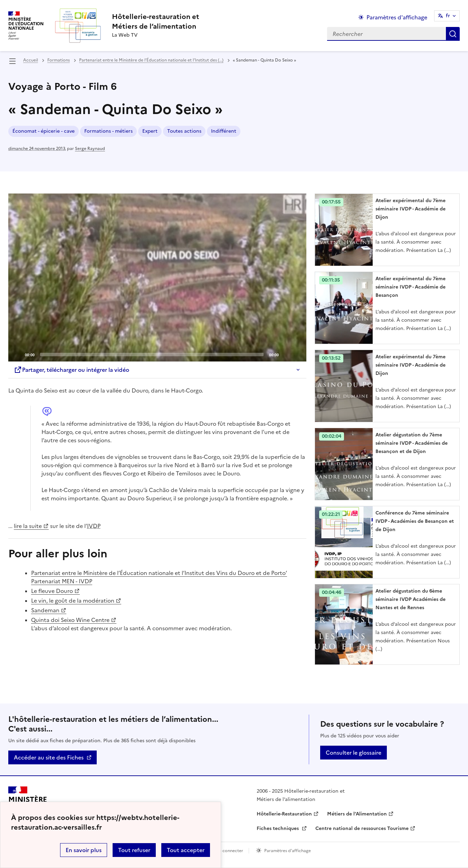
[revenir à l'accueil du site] (156, 21)
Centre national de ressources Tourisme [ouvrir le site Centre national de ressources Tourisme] (362, 828)
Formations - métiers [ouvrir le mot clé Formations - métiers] (108, 131)
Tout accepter (186, 850)
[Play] (157, 277)
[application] (157, 277)
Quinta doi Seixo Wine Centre (70, 620)
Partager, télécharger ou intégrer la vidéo (71, 370)
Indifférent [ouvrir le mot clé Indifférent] (224, 131)
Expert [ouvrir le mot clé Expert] (150, 131)
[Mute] (286, 354)
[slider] (152, 355)
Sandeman (45, 610)
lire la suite (28, 526)
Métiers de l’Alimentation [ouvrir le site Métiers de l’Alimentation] (357, 814)
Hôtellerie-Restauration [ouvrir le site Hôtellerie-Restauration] (284, 814)
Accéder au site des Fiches (49, 757)
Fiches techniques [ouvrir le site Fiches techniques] (278, 828)
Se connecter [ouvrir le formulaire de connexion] (230, 851)
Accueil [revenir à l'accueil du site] (31, 60)
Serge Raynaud (90, 149)
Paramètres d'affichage (288, 851)
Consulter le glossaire (354, 753)
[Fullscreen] (297, 354)
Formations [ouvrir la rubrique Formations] (59, 60)
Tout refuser (134, 850)
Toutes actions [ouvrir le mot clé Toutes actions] (184, 131)
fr (448, 16)
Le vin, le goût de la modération (73, 601)
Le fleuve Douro (52, 591)
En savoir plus (84, 850)
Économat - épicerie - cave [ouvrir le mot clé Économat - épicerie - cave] (44, 131)
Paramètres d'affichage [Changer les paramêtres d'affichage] (397, 17)
